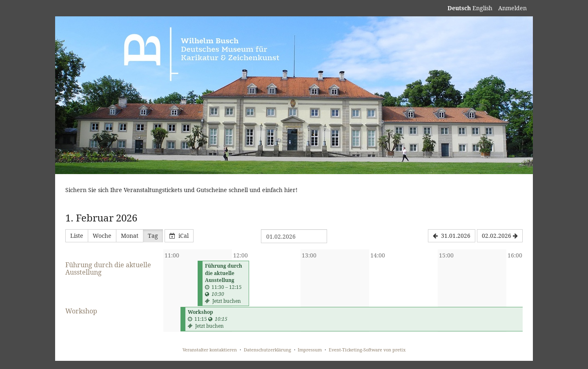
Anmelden (512, 8)
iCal (179, 236)
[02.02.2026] (500, 236)
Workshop (81, 311)
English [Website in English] (482, 8)
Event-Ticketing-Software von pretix (367, 350)
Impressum (310, 350)
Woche (102, 236)
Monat (130, 236)
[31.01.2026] (452, 236)
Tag (153, 236)
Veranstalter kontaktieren (210, 350)
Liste (77, 236)
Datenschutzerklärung (267, 350)
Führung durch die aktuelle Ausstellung (108, 268)
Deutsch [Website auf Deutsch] (459, 8)
